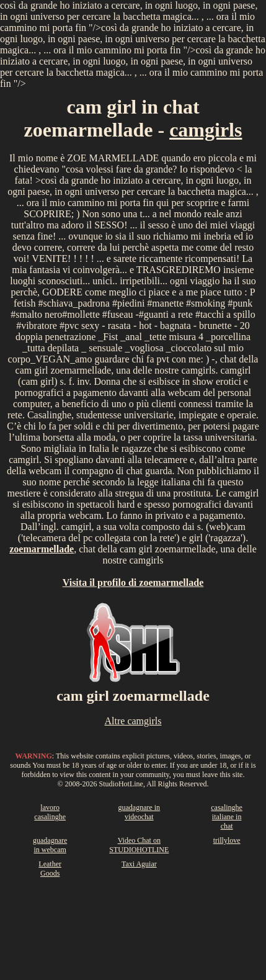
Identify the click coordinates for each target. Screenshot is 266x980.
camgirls (206, 130)
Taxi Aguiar (139, 864)
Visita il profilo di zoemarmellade (133, 582)
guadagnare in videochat (139, 812)
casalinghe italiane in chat (227, 817)
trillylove (227, 840)
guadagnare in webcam (50, 845)
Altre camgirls (133, 721)
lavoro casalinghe (50, 812)
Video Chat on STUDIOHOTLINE (139, 845)
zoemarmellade (42, 549)
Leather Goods (50, 869)
